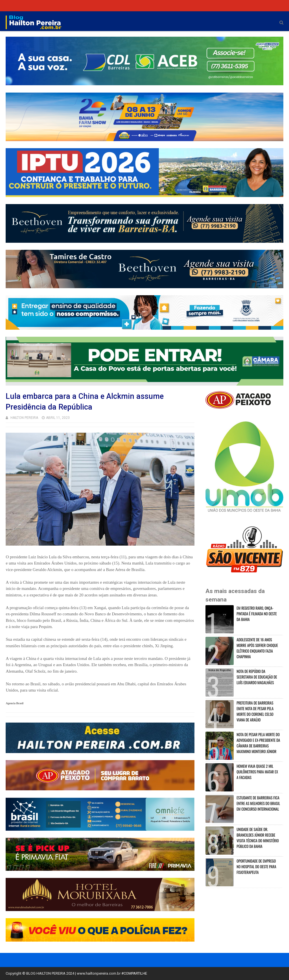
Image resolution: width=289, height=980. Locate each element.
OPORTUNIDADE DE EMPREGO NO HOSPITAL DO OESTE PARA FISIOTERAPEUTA (256, 867)
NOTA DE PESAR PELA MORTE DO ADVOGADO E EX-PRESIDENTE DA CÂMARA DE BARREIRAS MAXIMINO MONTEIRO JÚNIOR (258, 743)
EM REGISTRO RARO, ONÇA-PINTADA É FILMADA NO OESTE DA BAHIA (257, 614)
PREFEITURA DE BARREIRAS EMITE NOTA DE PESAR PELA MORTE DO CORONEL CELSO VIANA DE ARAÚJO (255, 711)
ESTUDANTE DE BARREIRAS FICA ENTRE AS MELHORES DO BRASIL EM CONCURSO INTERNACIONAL (258, 803)
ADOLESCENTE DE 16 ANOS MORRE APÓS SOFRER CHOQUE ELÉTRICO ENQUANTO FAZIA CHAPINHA (257, 648)
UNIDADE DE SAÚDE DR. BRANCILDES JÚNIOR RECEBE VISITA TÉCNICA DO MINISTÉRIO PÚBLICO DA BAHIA (258, 838)
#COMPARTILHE (134, 973)
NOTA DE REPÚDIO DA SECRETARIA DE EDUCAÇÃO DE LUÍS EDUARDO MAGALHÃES (257, 677)
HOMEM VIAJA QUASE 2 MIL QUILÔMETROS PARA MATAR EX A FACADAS (257, 772)
